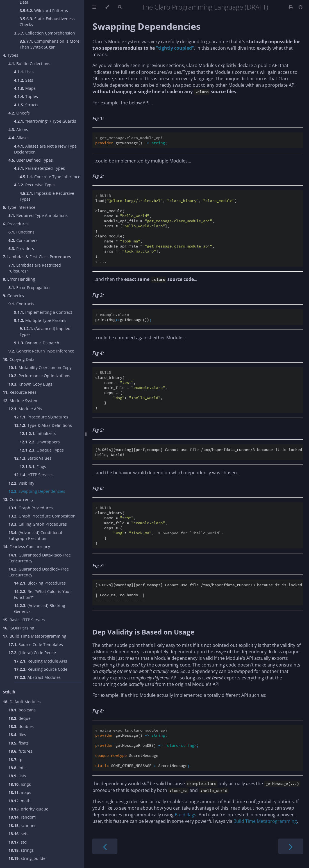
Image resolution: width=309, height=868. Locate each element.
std (18, 842)
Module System (21, 401)
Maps (25, 88)
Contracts (21, 304)
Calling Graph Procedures (38, 524)
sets (18, 834)
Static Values (33, 458)
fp (15, 760)
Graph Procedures (31, 508)
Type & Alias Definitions (43, 425)
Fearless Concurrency (26, 547)
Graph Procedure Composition (42, 516)
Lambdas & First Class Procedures (37, 257)
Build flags (186, 815)
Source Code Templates (36, 644)
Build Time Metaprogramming (35, 636)
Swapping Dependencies (37, 491)
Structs (26, 105)
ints (17, 768)
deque (20, 718)
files (17, 735)
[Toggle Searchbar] (120, 7)
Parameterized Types (39, 168)
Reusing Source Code (41, 669)
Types (11, 55)
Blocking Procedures (40, 583)
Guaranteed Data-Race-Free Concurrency (40, 558)
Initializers (38, 433)
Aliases (19, 138)
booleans (22, 710)
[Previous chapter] (105, 846)
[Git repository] (301, 7)
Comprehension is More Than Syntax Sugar (50, 44)
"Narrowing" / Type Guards (45, 121)
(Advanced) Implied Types (45, 331)
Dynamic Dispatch (37, 343)
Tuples (26, 96)
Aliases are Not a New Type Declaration (45, 149)
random (22, 817)
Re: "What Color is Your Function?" (43, 594)
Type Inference (19, 207)
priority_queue (28, 809)
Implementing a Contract (43, 312)
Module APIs (25, 409)
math (20, 801)
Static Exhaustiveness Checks (47, 22)
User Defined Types (31, 160)
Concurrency (18, 499)
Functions (21, 232)
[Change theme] (107, 7)
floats (19, 743)
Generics (13, 296)
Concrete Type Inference (50, 177)
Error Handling (19, 279)
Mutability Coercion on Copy (40, 367)
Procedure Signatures (41, 417)
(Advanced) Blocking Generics (40, 608)
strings (21, 850)
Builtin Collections (29, 64)
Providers (21, 249)
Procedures (16, 224)
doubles (21, 726)
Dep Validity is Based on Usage (143, 632)
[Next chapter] (291, 846)
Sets (24, 80)
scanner (22, 825)
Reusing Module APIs (41, 661)
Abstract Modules (37, 677)
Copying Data (19, 359)
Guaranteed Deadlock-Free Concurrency (39, 572)
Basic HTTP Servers (24, 620)
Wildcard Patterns (44, 11)
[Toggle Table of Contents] (94, 7)
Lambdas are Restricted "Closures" (35, 268)
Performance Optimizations (39, 376)
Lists (24, 72)
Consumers (23, 240)
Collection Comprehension (45, 33)
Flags (33, 467)
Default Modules (22, 702)
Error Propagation (29, 288)
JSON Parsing (19, 628)
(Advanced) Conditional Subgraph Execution (35, 535)
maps (20, 792)
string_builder (28, 858)
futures (20, 751)
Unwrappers (40, 442)
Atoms (18, 130)
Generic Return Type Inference (41, 351)
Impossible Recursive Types (47, 196)
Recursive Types (35, 185)
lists (17, 776)
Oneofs (19, 113)
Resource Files (20, 392)
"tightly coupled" (175, 48)
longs (20, 784)
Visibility (21, 483)
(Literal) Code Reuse (32, 653)
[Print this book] (291, 7)
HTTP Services (34, 475)
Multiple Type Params (40, 320)
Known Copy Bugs (30, 384)
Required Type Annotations (38, 215)
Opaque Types (42, 450)
